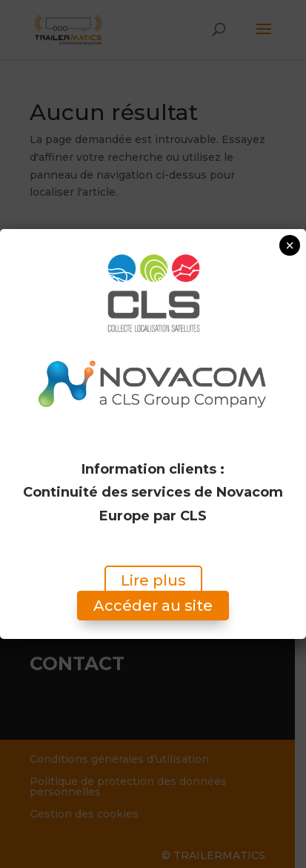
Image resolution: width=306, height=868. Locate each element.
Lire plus (153, 581)
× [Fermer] (290, 245)
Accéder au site (153, 606)
